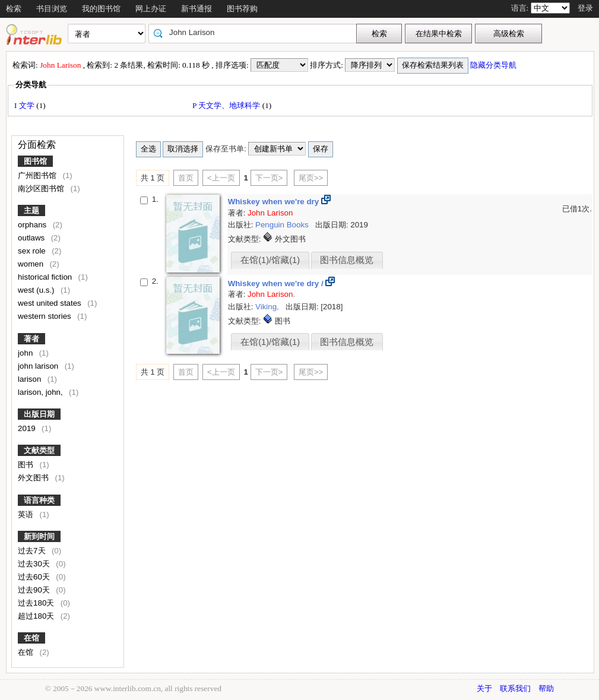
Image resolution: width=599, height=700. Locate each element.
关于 (484, 688)
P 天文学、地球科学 (227, 105)
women (32, 264)
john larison (39, 366)
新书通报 (197, 9)
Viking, (268, 307)
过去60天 (35, 577)
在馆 (31, 638)
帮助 (546, 688)
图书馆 (35, 161)
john (26, 353)
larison (31, 379)
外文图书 (34, 478)
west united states (50, 303)
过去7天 (33, 551)
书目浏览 (52, 9)
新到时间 (39, 536)
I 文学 (25, 105)
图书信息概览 (347, 260)
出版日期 (39, 414)
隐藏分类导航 (494, 65)
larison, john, (41, 392)
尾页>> (311, 178)
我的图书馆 (101, 9)
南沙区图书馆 (42, 189)
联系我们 (515, 688)
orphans (33, 225)
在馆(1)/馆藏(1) (270, 260)
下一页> (269, 178)
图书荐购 (242, 9)
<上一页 (221, 178)
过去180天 (37, 603)
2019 (28, 428)
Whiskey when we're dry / (277, 284)
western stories (45, 316)
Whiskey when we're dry (275, 202)
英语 (27, 514)
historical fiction (46, 277)
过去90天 (35, 590)
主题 (31, 210)
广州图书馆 (38, 175)
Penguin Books (283, 225)
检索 (14, 9)
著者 (31, 339)
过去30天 (35, 564)
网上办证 (151, 9)
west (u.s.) (37, 290)
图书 (27, 465)
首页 (186, 178)
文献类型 (39, 450)
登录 (585, 8)
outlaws (32, 238)
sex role (33, 251)
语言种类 (39, 500)
